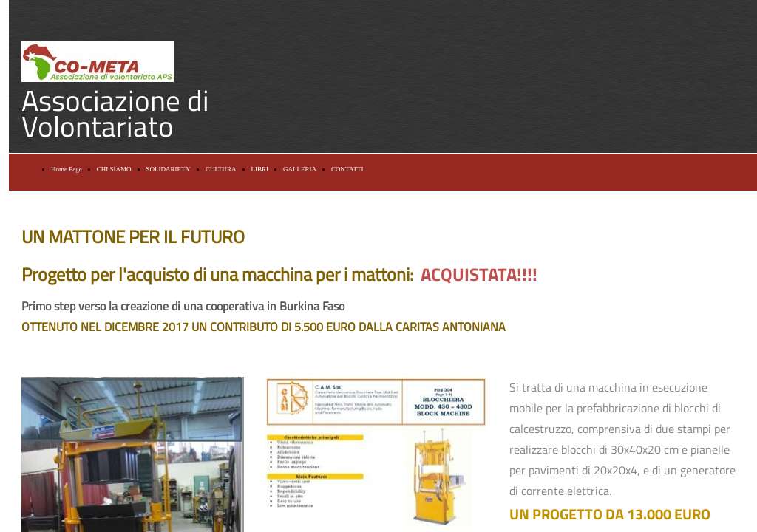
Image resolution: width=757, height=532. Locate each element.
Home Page (67, 169)
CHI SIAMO (114, 169)
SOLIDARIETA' (169, 169)
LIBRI (260, 169)
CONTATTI (347, 169)
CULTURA (221, 169)
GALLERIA (300, 169)
